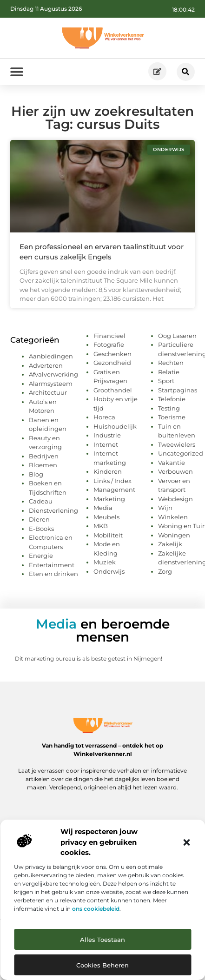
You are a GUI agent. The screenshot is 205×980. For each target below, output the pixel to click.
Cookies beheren (102, 965)
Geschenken (112, 354)
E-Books (41, 529)
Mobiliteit (108, 535)
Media (103, 508)
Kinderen (108, 471)
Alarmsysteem (51, 384)
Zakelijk (170, 544)
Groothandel (113, 390)
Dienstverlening (53, 510)
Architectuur (48, 392)
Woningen (174, 535)
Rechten (171, 363)
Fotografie (109, 344)
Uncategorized (181, 453)
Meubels (106, 517)
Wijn (165, 508)
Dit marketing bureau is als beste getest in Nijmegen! (89, 659)
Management (114, 490)
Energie (41, 556)
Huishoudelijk (115, 426)
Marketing (109, 499)
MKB (101, 526)
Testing (169, 408)
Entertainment (52, 565)
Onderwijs (109, 571)
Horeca (104, 417)
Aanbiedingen (51, 356)
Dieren (39, 519)
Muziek (105, 562)
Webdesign (175, 499)
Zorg (165, 571)
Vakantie (172, 463)
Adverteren (46, 365)
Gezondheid (112, 363)
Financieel (109, 336)
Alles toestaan (102, 940)
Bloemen (43, 465)
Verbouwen (175, 471)
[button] (186, 842)
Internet (106, 444)
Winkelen (173, 517)
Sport (166, 381)
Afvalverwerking (53, 374)
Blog (36, 474)
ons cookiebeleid (96, 909)
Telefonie (172, 399)
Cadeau (41, 501)
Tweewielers (177, 444)
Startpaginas (178, 390)
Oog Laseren (177, 336)
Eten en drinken (53, 574)
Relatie (169, 372)
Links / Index (112, 481)
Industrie (107, 435)
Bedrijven (44, 456)
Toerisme (172, 417)
